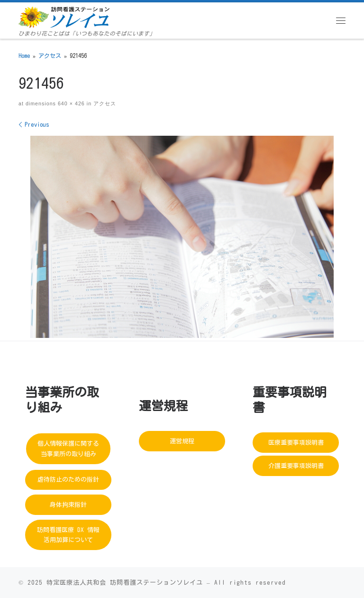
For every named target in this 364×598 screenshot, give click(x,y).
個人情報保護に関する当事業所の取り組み (68, 448)
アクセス (50, 56)
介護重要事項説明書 (296, 466)
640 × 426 (70, 103)
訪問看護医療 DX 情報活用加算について (68, 535)
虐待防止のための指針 (68, 480)
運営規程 (182, 441)
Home (24, 56)
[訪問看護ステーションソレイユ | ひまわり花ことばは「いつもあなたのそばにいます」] (64, 16)
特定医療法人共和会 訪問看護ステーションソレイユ (125, 582)
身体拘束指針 (68, 505)
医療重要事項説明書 (296, 443)
